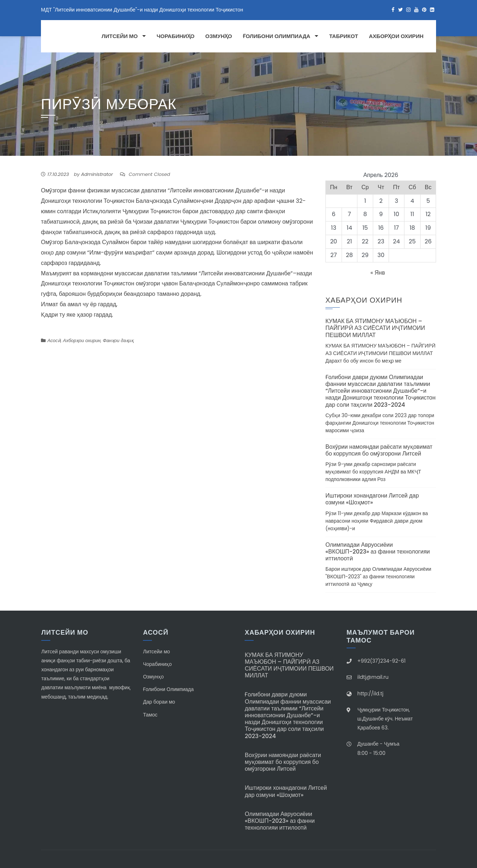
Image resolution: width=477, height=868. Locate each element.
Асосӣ (54, 340)
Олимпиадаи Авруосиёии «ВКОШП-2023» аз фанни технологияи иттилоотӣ (378, 552)
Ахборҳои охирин (396, 36)
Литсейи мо (120, 36)
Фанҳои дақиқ (118, 340)
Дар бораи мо (159, 702)
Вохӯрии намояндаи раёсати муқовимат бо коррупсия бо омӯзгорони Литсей (379, 450)
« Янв (378, 273)
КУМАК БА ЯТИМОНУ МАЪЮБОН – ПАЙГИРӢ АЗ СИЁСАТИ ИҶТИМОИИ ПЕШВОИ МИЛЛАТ (375, 328)
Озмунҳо (219, 36)
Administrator (97, 174)
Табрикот (344, 36)
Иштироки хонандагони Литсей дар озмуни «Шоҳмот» (372, 499)
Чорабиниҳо (176, 36)
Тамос (150, 715)
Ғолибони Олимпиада (277, 36)
